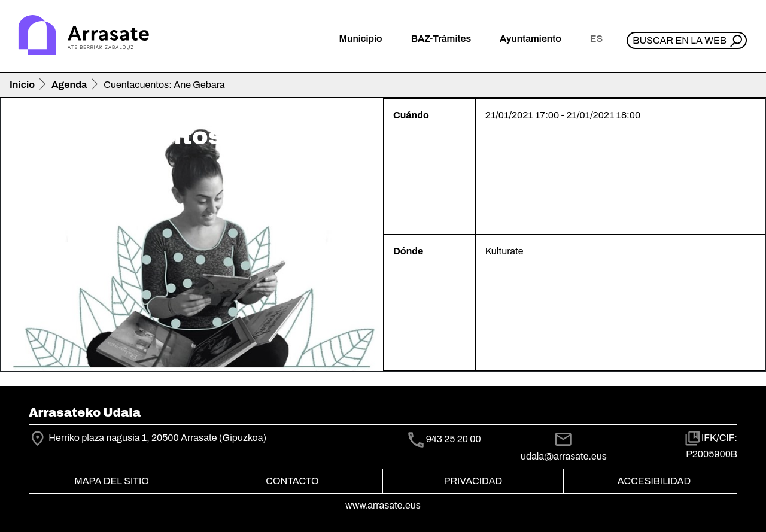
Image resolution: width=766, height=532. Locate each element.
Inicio (22, 85)
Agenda (69, 85)
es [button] (596, 39)
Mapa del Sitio (112, 481)
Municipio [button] (361, 39)
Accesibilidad (654, 481)
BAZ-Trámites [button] (441, 39)
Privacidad (473, 481)
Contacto (292, 481)
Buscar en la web (680, 40)
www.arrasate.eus (383, 505)
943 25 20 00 (454, 439)
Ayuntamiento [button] (531, 39)
